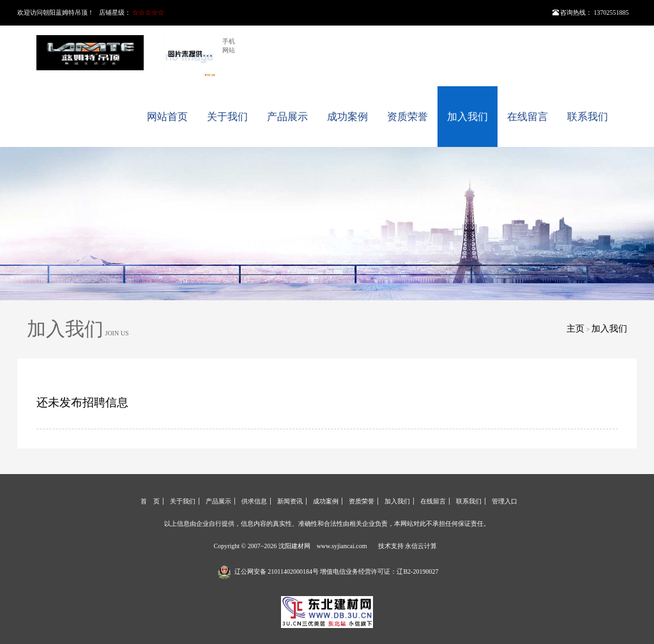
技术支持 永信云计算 (408, 546)
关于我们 (227, 117)
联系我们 (588, 117)
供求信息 (254, 501)
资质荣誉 (407, 117)
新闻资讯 (290, 501)
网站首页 (167, 117)
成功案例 (347, 117)
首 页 (150, 501)
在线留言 (528, 117)
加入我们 (468, 117)
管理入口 (505, 501)
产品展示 (287, 117)
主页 (575, 329)
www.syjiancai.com (342, 546)
